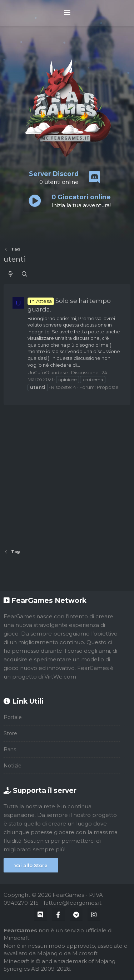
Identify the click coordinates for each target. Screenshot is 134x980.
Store (10, 733)
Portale (13, 717)
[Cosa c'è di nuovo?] (11, 274)
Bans (10, 750)
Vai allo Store (31, 865)
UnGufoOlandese (48, 372)
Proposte (108, 387)
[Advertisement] (67, 474)
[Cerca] (24, 274)
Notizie (13, 766)
